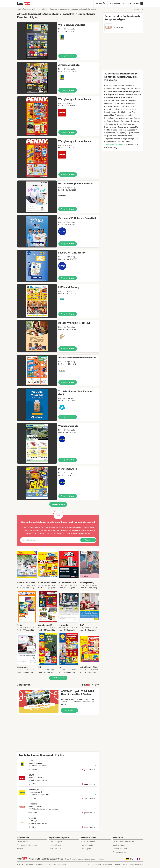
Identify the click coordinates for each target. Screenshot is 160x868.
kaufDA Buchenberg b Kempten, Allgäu (32, 9)
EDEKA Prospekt (55, 842)
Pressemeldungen (120, 852)
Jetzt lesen (69, 710)
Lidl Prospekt (86, 849)
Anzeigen (138, 9)
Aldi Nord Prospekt (88, 842)
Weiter (88, 540)
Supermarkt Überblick (114, 145)
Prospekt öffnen (68, 56)
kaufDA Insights (119, 845)
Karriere (20, 849)
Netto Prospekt (87, 845)
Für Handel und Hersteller (27, 845)
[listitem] (27, 569)
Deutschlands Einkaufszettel (124, 842)
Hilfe (89, 865)
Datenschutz (86, 533)
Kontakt (118, 865)
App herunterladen (120, 849)
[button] (58, 41)
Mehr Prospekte (58, 504)
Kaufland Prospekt (56, 845)
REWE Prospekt (55, 849)
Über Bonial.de (23, 842)
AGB (125, 865)
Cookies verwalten (136, 865)
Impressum (97, 865)
